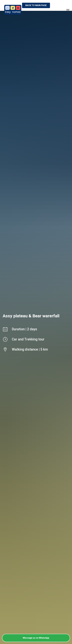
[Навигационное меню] (68, 10)
